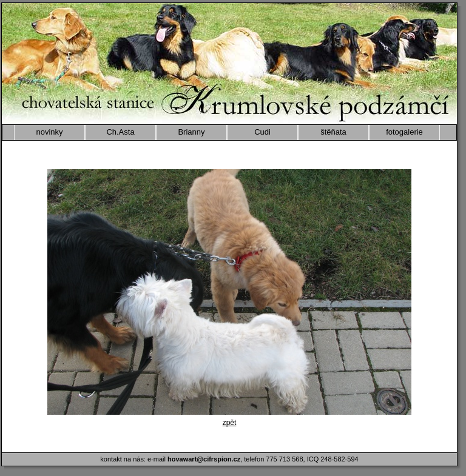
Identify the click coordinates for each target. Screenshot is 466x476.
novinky (49, 132)
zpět (230, 423)
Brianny (191, 132)
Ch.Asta (120, 132)
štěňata (333, 132)
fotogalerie (404, 132)
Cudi (262, 132)
